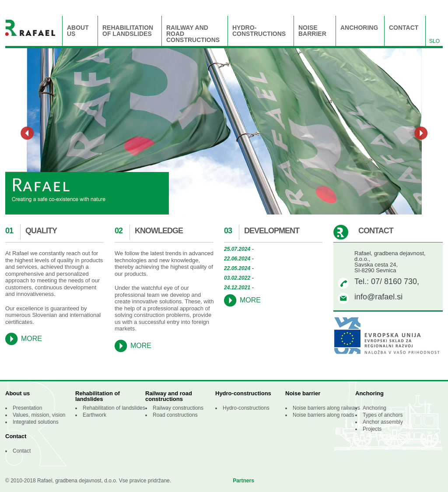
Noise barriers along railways (326, 408)
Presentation (27, 408)
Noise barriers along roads (324, 415)
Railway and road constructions (193, 34)
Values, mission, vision (39, 415)
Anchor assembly (383, 422)
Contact (404, 28)
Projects (372, 429)
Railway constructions (178, 408)
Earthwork (94, 415)
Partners (243, 481)
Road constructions (175, 415)
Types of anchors (383, 415)
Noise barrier (312, 31)
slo (434, 41)
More (31, 339)
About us (78, 31)
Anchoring (359, 28)
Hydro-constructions (259, 31)
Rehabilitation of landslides (128, 31)
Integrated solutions (36, 422)
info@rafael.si (378, 297)
